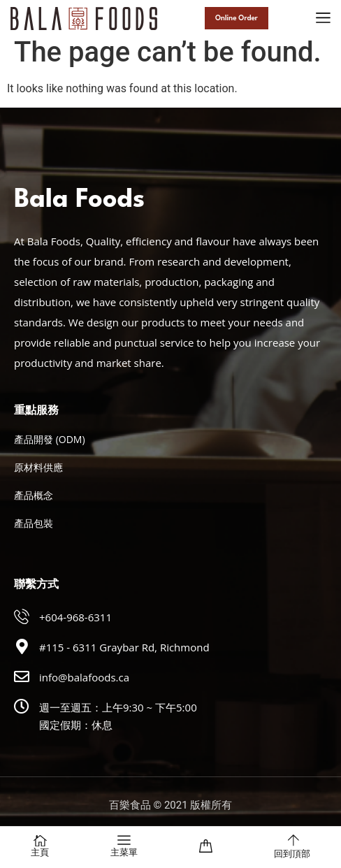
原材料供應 (38, 467)
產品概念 (34, 495)
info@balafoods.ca (84, 677)
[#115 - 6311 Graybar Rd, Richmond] (22, 646)
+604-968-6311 (75, 617)
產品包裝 (34, 523)
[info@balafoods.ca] (22, 677)
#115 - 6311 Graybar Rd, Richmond (124, 647)
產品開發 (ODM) (50, 439)
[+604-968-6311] (22, 616)
